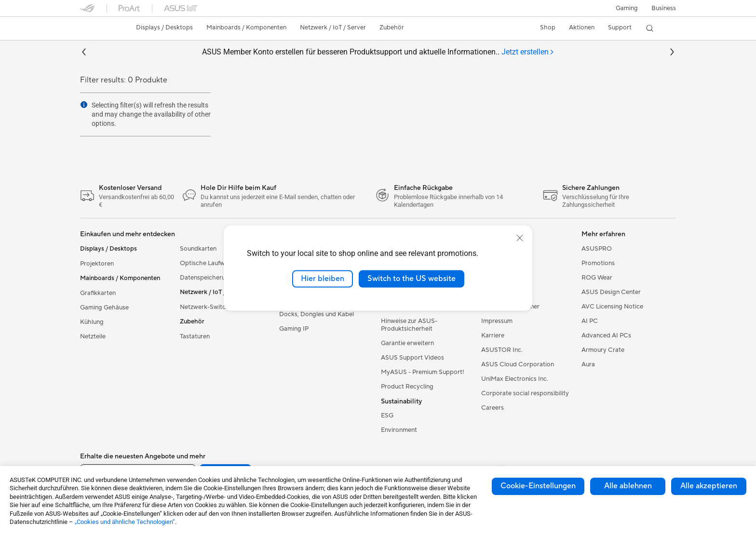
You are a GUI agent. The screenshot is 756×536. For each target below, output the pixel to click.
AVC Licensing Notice (612, 307)
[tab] (528, 52)
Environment (399, 430)
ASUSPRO (597, 249)
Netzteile (93, 336)
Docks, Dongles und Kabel (317, 314)
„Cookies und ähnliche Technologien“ (125, 522)
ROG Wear (597, 278)
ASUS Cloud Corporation (518, 364)
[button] (627, 8)
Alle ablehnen (628, 486)
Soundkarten (198, 249)
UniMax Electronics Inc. (515, 379)
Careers (493, 408)
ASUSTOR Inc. (502, 350)
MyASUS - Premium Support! (423, 372)
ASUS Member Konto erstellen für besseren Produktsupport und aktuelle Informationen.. (378, 52)
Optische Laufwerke (209, 263)
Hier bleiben (323, 279)
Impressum (497, 321)
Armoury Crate (603, 350)
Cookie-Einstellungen (538, 486)
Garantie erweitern (407, 343)
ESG (387, 415)
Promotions (598, 263)
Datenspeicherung (206, 278)
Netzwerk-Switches (208, 307)
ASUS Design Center (611, 292)
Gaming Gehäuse (104, 308)
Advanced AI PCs (606, 335)
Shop (548, 27)
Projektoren (97, 264)
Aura (588, 364)
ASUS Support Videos (412, 358)
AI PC (590, 321)
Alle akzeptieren (709, 486)
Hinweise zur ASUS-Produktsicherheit (409, 325)
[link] (96, 28)
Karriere (493, 335)
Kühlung (92, 322)
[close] (520, 238)
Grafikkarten (98, 293)
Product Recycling (407, 387)
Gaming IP (294, 329)
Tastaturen (195, 336)
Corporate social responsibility (525, 393)
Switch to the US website (412, 279)
